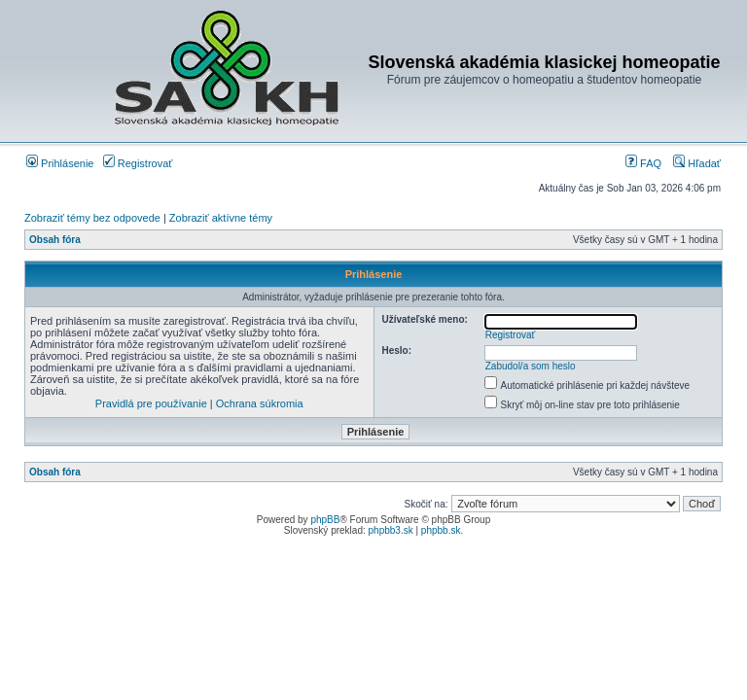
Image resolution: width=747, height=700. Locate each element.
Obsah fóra (55, 240)
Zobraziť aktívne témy (221, 218)
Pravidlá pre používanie (151, 403)
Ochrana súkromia (260, 403)
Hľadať (697, 163)
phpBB (325, 520)
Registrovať (138, 163)
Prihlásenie (60, 163)
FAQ (643, 163)
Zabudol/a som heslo (531, 366)
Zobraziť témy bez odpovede (92, 218)
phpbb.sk (441, 530)
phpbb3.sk (391, 530)
